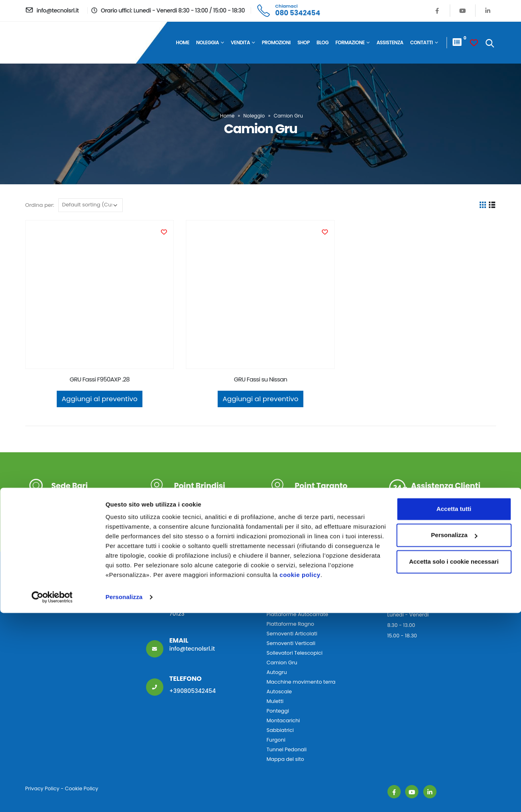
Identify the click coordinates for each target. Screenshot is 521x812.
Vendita (241, 42)
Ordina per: (40, 205)
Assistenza (390, 42)
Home (182, 42)
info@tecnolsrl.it (192, 649)
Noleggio (254, 116)
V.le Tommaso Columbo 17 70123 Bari (92, 497)
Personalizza (124, 796)
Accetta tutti (454, 708)
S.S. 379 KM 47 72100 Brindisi (214, 497)
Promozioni (276, 42)
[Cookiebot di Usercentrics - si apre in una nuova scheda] (52, 796)
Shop (304, 42)
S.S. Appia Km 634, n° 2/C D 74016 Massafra (334, 497)
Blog (323, 42)
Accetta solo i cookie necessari (454, 761)
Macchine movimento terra (301, 682)
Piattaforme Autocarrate (298, 614)
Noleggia (208, 42)
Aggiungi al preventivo (99, 399)
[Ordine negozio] (91, 205)
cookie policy (300, 774)
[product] (100, 295)
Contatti (421, 42)
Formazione (350, 42)
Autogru (277, 672)
